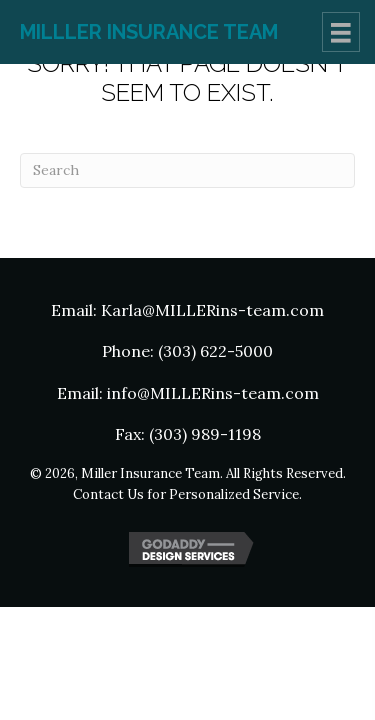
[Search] (187, 170)
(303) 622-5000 (215, 351)
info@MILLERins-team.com (213, 393)
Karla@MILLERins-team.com (212, 310)
